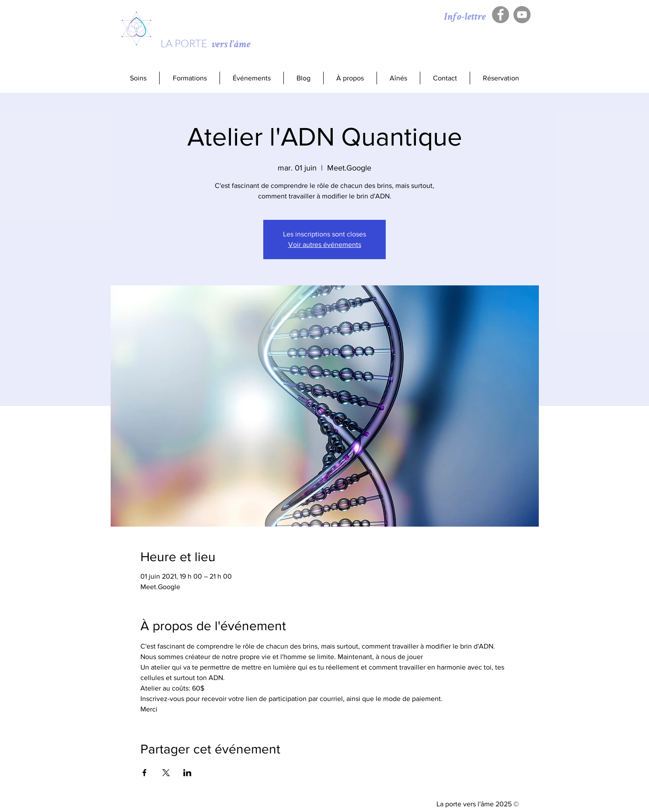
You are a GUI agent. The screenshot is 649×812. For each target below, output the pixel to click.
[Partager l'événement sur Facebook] (145, 773)
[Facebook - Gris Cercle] (501, 15)
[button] (189, 78)
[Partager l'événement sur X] (166, 773)
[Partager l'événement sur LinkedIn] (187, 773)
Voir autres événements (325, 245)
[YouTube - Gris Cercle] (522, 15)
